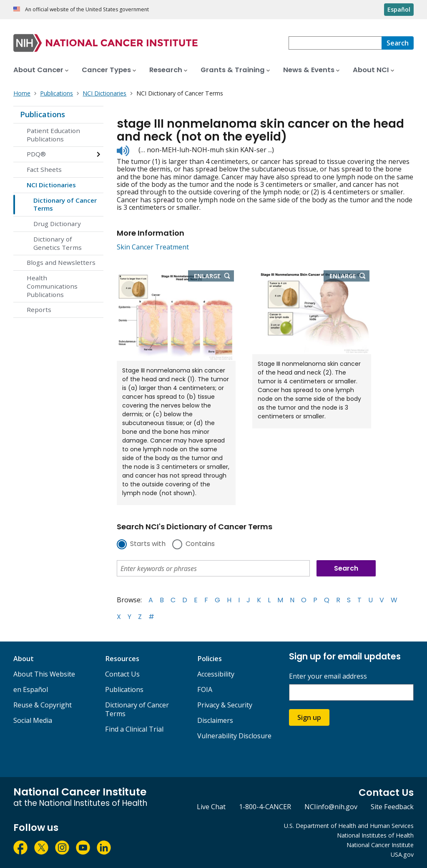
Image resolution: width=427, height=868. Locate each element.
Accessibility (216, 674)
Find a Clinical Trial (134, 729)
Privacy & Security (225, 705)
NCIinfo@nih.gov (331, 807)
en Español (31, 689)
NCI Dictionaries (51, 185)
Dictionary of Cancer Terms (65, 204)
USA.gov (402, 854)
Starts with (148, 544)
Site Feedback (392, 807)
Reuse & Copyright (43, 705)
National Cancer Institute (380, 845)
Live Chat (211, 807)
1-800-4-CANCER (265, 807)
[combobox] (335, 43)
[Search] (398, 43)
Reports (39, 309)
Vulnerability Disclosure (234, 736)
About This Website (44, 674)
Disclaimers (215, 720)
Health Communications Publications (52, 286)
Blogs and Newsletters (61, 262)
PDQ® (36, 154)
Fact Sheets (44, 169)
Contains (200, 544)
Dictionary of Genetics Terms (58, 243)
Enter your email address (328, 676)
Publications (43, 114)
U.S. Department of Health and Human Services (349, 826)
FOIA (205, 689)
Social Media (33, 720)
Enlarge (214, 277)
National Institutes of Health (375, 835)
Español (399, 9)
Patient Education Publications (53, 135)
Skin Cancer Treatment (153, 247)
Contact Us (122, 674)
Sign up (309, 717)
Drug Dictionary (57, 224)
